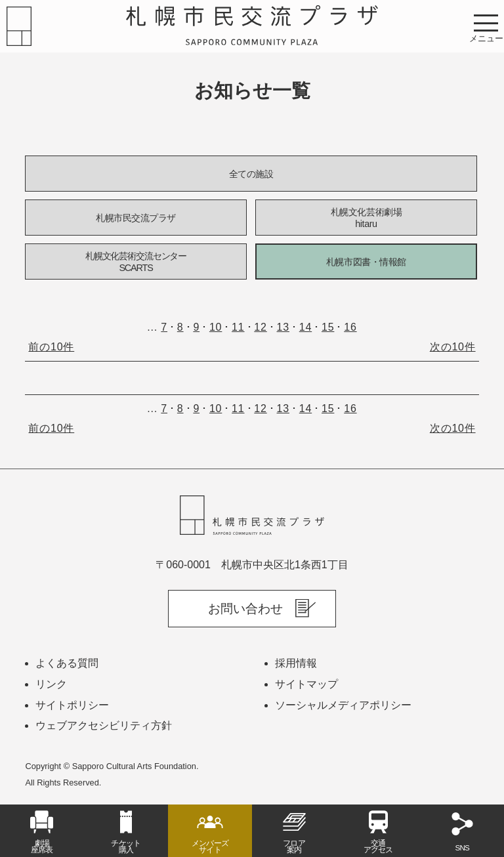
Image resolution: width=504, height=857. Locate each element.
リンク (51, 684)
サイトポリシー (72, 705)
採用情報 (296, 663)
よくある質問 (67, 663)
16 (350, 327)
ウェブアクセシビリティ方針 (104, 725)
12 (260, 327)
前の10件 (51, 347)
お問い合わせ (245, 609)
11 (238, 327)
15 (328, 327)
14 (305, 327)
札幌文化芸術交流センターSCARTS (136, 262)
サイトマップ (306, 684)
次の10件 (453, 347)
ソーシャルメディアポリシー (343, 705)
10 (216, 327)
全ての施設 (251, 174)
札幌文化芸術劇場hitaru (367, 218)
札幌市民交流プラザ (136, 218)
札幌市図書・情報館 (366, 262)
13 (283, 327)
